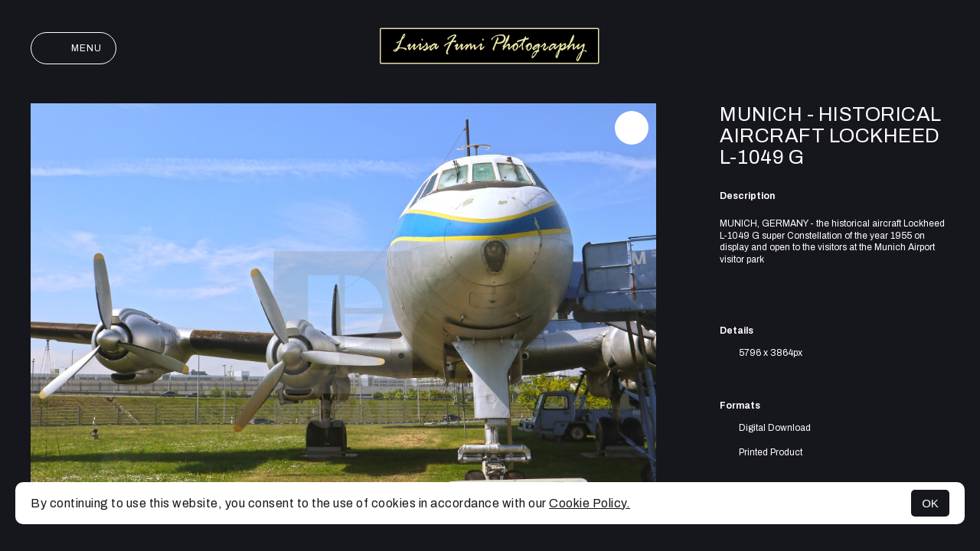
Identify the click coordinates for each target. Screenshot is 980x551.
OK (930, 503)
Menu (73, 48)
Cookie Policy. (590, 503)
